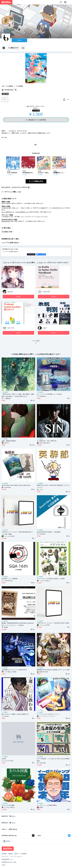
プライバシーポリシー (17, 857)
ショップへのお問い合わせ (10, 243)
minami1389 (46, 292)
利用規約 (10, 854)
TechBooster (36, 153)
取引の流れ (7, 228)
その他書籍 (19, 86)
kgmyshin (10, 292)
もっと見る (36, 342)
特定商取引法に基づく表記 (10, 239)
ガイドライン (5, 857)
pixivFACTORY (6, 221)
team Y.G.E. (11, 328)
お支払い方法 (8, 232)
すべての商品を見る (36, 181)
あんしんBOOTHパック (8, 212)
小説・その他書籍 (7, 86)
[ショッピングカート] (65, 2)
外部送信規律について (8, 859)
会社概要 (4, 854)
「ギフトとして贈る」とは (12, 192)
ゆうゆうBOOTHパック (22, 212)
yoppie (45, 328)
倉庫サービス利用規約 (21, 854)
